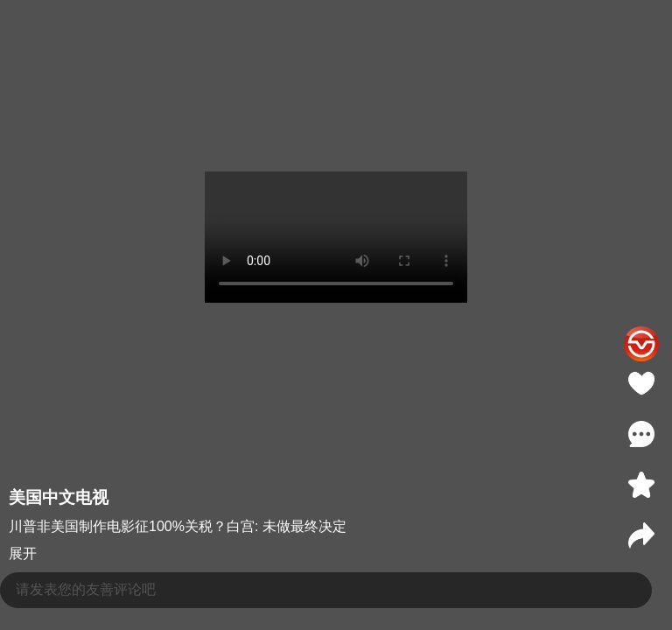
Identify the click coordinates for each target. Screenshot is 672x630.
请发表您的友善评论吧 (86, 589)
